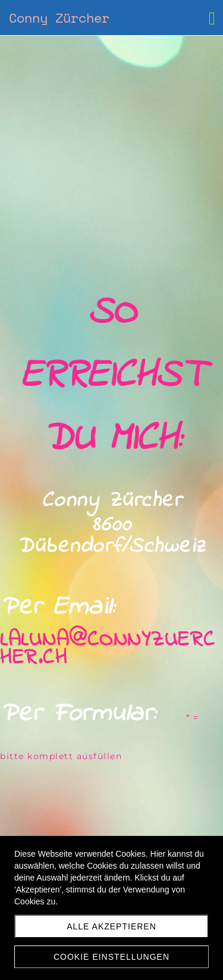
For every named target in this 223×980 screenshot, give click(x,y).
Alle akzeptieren (111, 926)
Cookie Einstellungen (111, 957)
